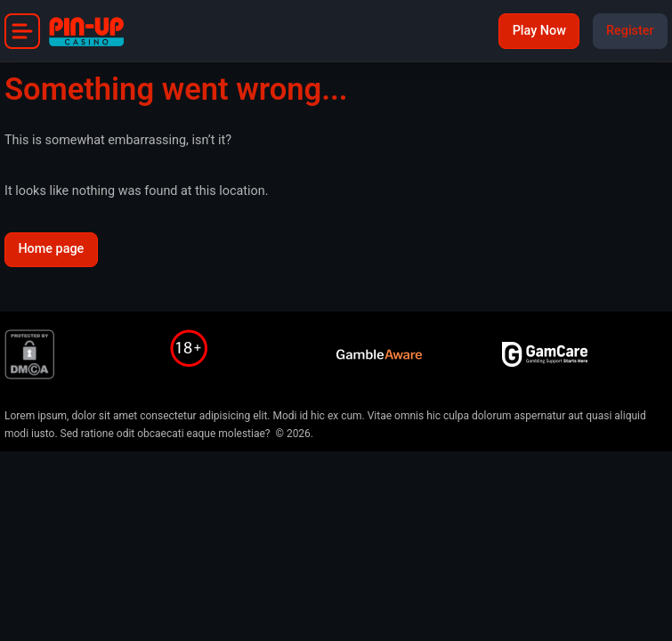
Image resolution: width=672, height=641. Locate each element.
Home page (51, 249)
